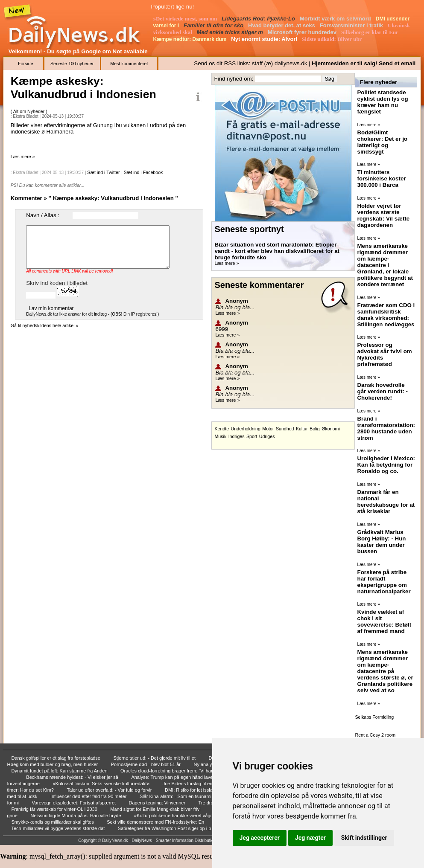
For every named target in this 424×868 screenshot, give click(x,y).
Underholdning (246, 429)
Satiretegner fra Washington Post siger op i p (165, 828)
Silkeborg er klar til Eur (370, 32)
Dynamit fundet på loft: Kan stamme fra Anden (60, 771)
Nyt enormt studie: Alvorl (265, 39)
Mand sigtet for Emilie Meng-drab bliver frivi (156, 809)
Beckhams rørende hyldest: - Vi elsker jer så (73, 777)
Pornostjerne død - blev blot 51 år (146, 764)
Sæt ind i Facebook (143, 172)
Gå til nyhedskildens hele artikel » (45, 325)
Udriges (267, 436)
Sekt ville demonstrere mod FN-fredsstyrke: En (156, 822)
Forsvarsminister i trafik (352, 25)
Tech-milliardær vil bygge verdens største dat (59, 828)
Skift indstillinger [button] (364, 838)
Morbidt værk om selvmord (336, 19)
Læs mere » (23, 157)
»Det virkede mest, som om (186, 19)
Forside (26, 64)
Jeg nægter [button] (310, 838)
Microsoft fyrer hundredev (303, 32)
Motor (268, 429)
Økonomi (331, 429)
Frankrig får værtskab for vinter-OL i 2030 (55, 809)
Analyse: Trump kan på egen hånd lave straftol (180, 777)
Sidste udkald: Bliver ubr (332, 39)
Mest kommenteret (129, 64)
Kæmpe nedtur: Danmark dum (191, 39)
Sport (252, 436)
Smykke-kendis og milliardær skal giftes (53, 822)
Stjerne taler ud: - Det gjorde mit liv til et (155, 758)
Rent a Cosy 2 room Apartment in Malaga (376, 737)
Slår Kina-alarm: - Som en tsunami (176, 796)
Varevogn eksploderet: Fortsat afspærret (74, 803)
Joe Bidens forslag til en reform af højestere (209, 784)
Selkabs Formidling (374, 717)
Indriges (237, 436)
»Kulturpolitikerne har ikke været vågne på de (182, 816)
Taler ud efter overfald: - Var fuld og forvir (110, 790)
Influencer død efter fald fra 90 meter (89, 796)
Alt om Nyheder (29, 111)
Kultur (302, 429)
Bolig (315, 429)
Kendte (222, 429)
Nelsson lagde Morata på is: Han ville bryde (76, 816)
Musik (220, 436)
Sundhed (285, 429)
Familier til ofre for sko (214, 25)
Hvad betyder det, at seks (282, 25)
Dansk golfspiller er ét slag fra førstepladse (57, 758)
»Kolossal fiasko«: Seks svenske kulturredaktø (102, 784)
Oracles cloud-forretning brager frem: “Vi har (167, 771)
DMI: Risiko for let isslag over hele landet (208, 790)
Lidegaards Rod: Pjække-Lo (259, 19)
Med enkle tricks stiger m (231, 32)
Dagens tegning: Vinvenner (158, 803)
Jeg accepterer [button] (260, 838)
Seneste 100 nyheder (72, 64)
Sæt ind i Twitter (103, 172)
